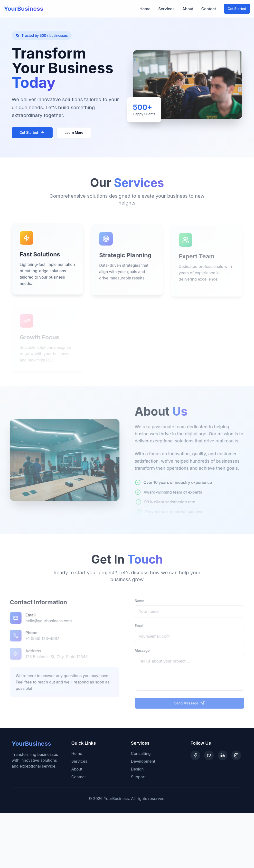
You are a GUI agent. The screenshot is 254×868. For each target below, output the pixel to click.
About (188, 9)
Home (145, 9)
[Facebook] (195, 755)
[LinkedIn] (223, 755)
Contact (209, 9)
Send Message (193, 703)
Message (145, 650)
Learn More (74, 132)
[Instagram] (236, 755)
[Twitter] (209, 755)
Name (143, 601)
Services (166, 9)
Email (142, 626)
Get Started (237, 9)
